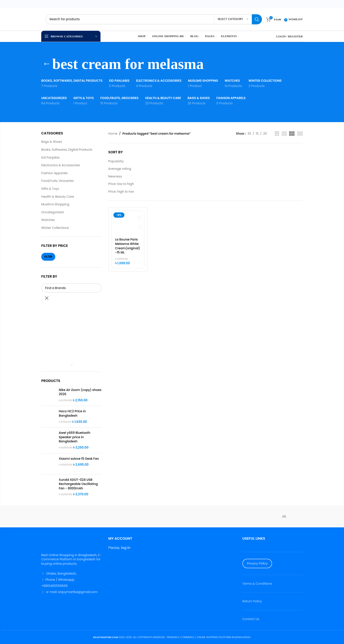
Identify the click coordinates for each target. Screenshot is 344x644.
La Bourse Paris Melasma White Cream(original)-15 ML (127, 246)
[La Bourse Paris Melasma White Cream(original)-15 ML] (128, 223)
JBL (284, 516)
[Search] (154, 19)
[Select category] (233, 19)
